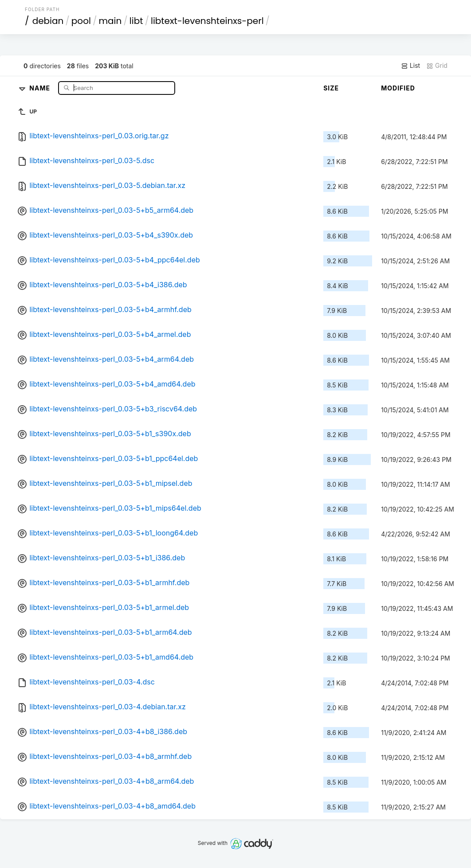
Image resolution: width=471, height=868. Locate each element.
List (410, 66)
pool (81, 21)
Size (331, 88)
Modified (398, 88)
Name (41, 88)
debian (48, 21)
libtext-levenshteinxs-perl (207, 21)
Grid (437, 66)
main (110, 21)
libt (136, 21)
